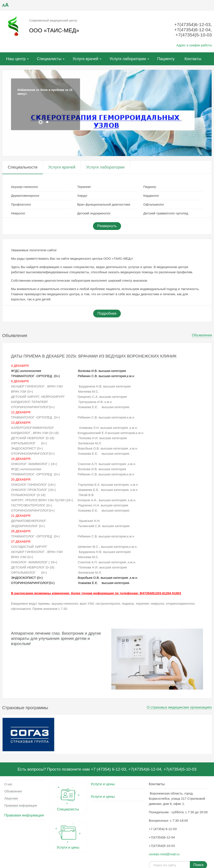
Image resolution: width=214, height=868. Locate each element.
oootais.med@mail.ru (164, 854)
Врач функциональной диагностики (104, 204)
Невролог (18, 213)
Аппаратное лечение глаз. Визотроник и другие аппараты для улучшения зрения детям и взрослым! (56, 638)
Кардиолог (151, 196)
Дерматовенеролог (25, 196)
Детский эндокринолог (94, 213)
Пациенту (166, 59)
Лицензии (11, 798)
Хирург (82, 196)
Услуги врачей (86, 59)
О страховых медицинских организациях (179, 707)
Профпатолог (21, 204)
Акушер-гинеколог (25, 187)
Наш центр (16, 59)
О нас (8, 784)
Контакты (193, 59)
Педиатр (150, 187)
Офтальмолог (154, 204)
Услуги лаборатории (128, 59)
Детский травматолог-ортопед (166, 213)
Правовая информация (21, 806)
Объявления (202, 335)
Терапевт (84, 187)
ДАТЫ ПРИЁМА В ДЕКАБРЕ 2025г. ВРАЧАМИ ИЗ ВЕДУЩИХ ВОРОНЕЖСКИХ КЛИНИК (94, 356)
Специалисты (49, 59)
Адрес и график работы (194, 45)
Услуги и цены (68, 836)
